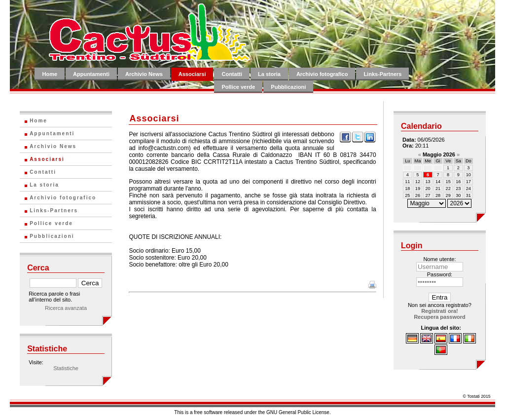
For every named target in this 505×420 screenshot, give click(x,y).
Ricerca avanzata (66, 308)
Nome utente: (439, 259)
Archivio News (144, 74)
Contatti (232, 74)
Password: (440, 274)
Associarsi (192, 74)
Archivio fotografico (322, 74)
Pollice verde (238, 87)
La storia (269, 74)
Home (50, 74)
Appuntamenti (91, 74)
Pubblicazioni (288, 87)
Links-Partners (382, 74)
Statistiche (66, 368)
